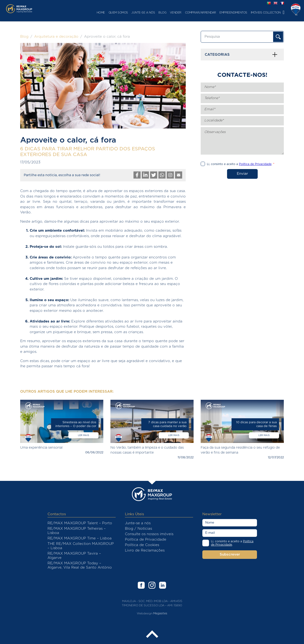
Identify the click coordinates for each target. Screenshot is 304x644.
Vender (155, 13)
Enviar (242, 174)
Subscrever (230, 554)
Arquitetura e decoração (56, 37)
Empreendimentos (213, 13)
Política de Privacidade (146, 540)
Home (80, 13)
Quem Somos (98, 13)
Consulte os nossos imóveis (149, 534)
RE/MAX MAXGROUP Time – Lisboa (80, 538)
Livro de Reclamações (145, 550)
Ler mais (83, 435)
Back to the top (152, 635)
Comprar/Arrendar (180, 13)
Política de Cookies (142, 545)
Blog (142, 13)
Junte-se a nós (123, 13)
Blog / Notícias (138, 529)
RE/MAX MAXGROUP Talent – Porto (80, 523)
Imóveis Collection (245, 13)
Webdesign (145, 613)
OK (278, 37)
